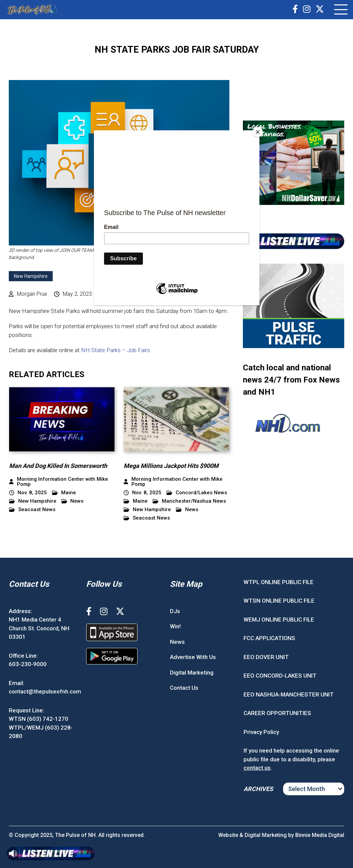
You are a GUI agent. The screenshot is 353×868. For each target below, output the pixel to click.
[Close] (258, 132)
